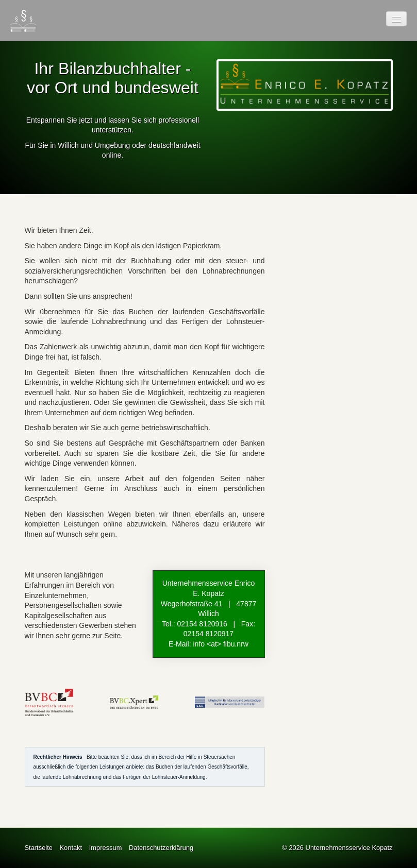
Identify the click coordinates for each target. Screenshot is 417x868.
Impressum (106, 848)
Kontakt (71, 848)
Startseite (39, 848)
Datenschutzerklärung (161, 848)
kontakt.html (209, 614)
